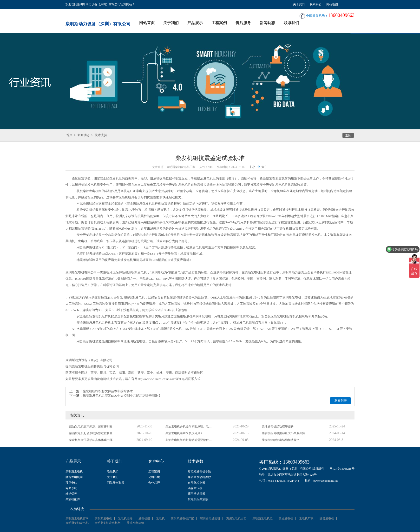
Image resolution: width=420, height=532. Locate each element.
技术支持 (101, 135)
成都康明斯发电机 (199, 316)
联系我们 (315, 4)
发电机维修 (125, 519)
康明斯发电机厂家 (182, 519)
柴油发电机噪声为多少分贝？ (184, 433)
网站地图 (332, 4)
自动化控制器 (197, 483)
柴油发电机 (286, 519)
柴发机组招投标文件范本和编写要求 (108, 391)
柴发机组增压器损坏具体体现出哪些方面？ (93, 440)
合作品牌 (154, 483)
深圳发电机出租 (210, 519)
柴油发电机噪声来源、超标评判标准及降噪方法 (93, 426)
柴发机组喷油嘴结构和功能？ (281, 440)
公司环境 (154, 477)
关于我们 (299, 4)
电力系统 (71, 488)
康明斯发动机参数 (199, 477)
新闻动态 (267, 23)
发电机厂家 (306, 519)
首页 (69, 135)
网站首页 (147, 23)
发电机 (160, 519)
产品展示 (195, 23)
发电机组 (144, 519)
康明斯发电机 (74, 472)
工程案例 (219, 23)
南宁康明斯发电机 (289, 297)
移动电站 (71, 483)
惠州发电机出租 (236, 519)
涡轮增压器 (195, 488)
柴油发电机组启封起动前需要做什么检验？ (190, 440)
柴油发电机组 (206, 178)
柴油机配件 (73, 499)
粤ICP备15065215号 (342, 469)
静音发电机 (327, 519)
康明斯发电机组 (262, 519)
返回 (348, 135)
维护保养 (71, 494)
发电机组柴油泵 (198, 499)
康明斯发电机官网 (77, 519)
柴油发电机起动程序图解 (278, 426)
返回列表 (341, 401)
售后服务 (243, 23)
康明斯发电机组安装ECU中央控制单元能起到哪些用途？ (122, 396)
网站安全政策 (116, 483)
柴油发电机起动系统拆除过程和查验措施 (93, 433)
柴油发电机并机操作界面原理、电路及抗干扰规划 (190, 426)
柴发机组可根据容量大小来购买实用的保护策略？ (286, 433)
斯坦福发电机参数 (199, 472)
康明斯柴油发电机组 (108, 523)
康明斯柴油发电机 (77, 523)
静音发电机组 (74, 477)
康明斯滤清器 (197, 494)
